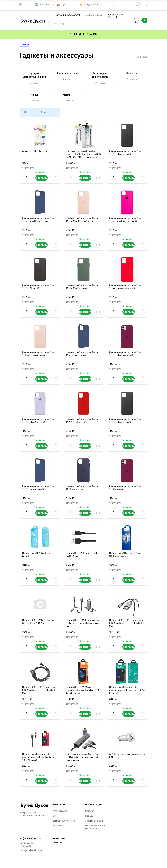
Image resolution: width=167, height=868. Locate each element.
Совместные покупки (64, 821)
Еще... (113, 5)
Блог (55, 816)
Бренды (89, 816)
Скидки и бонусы (93, 5)
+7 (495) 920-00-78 (68, 16)
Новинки (44, 5)
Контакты (58, 826)
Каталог (89, 811)
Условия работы (61, 811)
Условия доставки (94, 821)
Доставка (67, 5)
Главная (25, 44)
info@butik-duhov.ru (93, 15)
